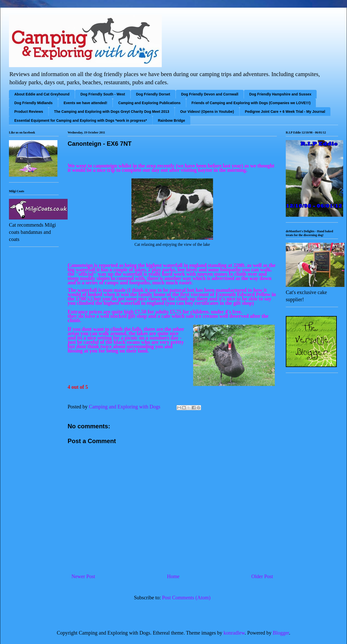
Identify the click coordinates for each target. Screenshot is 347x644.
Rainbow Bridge (172, 120)
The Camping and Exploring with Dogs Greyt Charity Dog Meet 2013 (112, 112)
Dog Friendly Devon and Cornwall (210, 94)
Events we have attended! (85, 103)
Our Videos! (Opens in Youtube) (207, 112)
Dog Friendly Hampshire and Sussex (280, 94)
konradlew (234, 633)
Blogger (281, 633)
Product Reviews (29, 112)
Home (173, 576)
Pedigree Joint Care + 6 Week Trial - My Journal (285, 112)
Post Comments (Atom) (186, 598)
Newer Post (83, 576)
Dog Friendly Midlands (33, 103)
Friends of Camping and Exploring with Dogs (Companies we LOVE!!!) (251, 103)
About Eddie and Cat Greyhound (42, 94)
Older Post (262, 576)
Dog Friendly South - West (103, 94)
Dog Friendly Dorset (153, 94)
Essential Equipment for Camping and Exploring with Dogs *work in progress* (81, 120)
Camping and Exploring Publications (149, 103)
